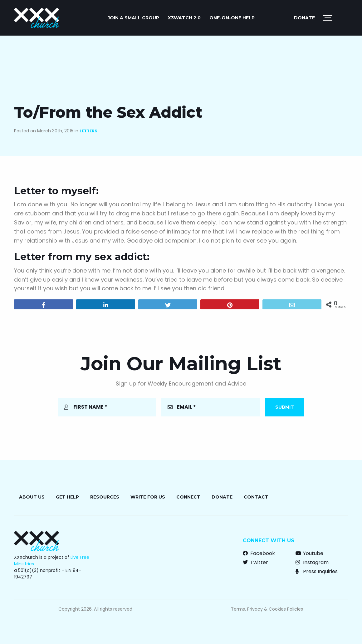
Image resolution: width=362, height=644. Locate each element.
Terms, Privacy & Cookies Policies (267, 609)
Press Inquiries (317, 571)
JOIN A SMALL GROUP (133, 18)
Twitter (255, 562)
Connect (188, 497)
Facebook (259, 553)
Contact (256, 497)
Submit (285, 407)
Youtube (309, 553)
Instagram (312, 562)
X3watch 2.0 (184, 18)
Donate (304, 18)
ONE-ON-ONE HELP (232, 18)
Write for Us (148, 497)
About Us (32, 497)
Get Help (67, 497)
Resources (105, 497)
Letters (88, 131)
